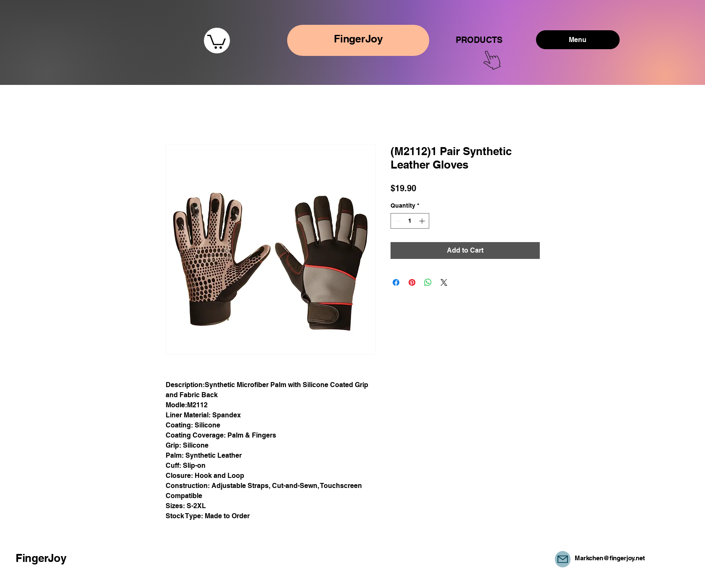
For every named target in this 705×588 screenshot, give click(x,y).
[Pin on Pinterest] (412, 282)
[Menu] (578, 40)
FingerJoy (41, 558)
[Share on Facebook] (396, 282)
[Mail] (563, 559)
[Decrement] (397, 221)
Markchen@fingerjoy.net (610, 558)
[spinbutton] (410, 221)
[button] (217, 41)
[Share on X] (444, 282)
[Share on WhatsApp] (428, 282)
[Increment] (423, 221)
